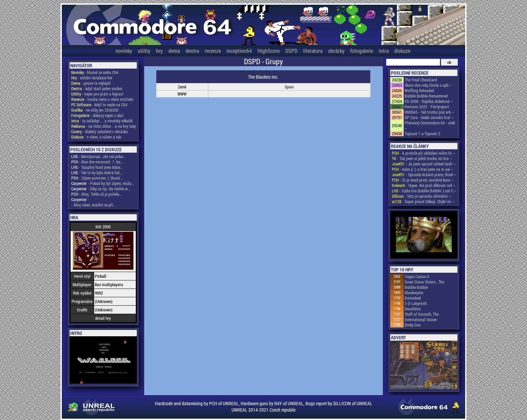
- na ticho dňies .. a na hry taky (104, 126)
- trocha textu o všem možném (102, 99)
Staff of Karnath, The (422, 314)
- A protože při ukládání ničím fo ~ (423, 153)
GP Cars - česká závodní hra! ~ (429, 117)
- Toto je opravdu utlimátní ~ (421, 196)
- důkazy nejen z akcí (97, 115)
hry (159, 51)
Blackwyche (414, 293)
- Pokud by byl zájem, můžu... (103, 183)
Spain (289, 87)
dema (174, 51)
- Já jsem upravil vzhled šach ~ (424, 164)
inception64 (239, 51)
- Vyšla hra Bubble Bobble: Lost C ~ (424, 191)
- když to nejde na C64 (99, 105)
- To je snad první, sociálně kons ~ (423, 180)
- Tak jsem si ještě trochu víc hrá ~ (422, 158)
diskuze (402, 51)
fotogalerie (362, 51)
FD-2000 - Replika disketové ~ (429, 101)
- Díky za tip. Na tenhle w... (101, 189)
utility (144, 51)
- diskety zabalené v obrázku (99, 131)
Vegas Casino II (417, 276)
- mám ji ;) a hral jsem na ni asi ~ (423, 169)
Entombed (413, 298)
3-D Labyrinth (416, 303)
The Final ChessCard (421, 80)
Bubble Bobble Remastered (426, 96)
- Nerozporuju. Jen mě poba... (99, 156)
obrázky (336, 51)
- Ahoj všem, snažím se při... (94, 205)
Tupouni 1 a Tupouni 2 (422, 133)
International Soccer (421, 319)
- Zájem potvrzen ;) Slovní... (97, 178)
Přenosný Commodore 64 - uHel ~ (430, 125)
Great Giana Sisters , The (424, 282)
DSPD (291, 51)
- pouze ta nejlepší (91, 83)
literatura (313, 51)
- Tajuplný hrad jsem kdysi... (97, 167)
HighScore (269, 51)
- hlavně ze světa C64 (95, 72)
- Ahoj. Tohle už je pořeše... (97, 194)
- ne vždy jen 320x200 (95, 110)
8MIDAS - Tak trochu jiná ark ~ (429, 112)
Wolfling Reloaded (419, 90)
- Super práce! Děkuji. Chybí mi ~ (423, 201)
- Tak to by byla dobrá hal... (97, 173)
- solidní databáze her (92, 78)
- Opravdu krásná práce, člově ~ (424, 175)
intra (384, 51)
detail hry (103, 318)
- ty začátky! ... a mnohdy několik (102, 121)
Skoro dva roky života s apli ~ (428, 85)
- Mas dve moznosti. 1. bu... (97, 162)
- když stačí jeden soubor (97, 88)
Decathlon (413, 309)
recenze (213, 51)
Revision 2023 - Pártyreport (427, 107)
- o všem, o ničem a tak (96, 137)
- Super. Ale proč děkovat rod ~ (424, 185)
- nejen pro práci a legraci (97, 94)
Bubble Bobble (416, 287)
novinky (124, 51)
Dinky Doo (413, 325)
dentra (192, 51)
